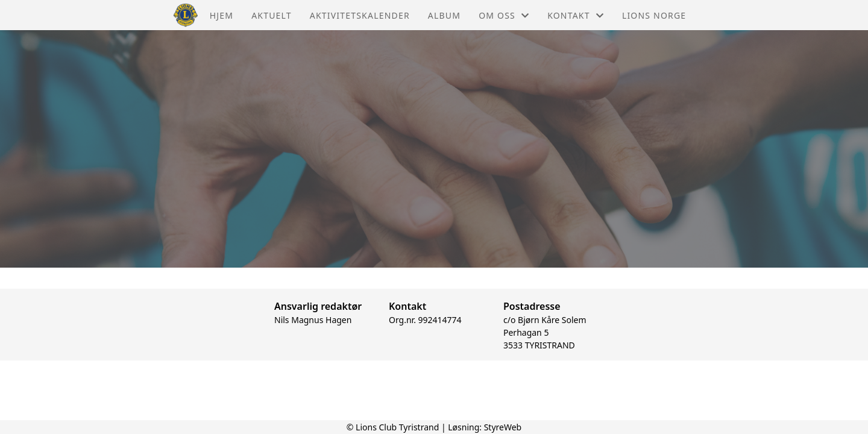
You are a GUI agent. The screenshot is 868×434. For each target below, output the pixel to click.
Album (444, 15)
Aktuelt (272, 15)
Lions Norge (654, 15)
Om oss (504, 15)
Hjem (222, 15)
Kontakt (576, 15)
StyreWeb (503, 427)
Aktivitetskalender (360, 15)
